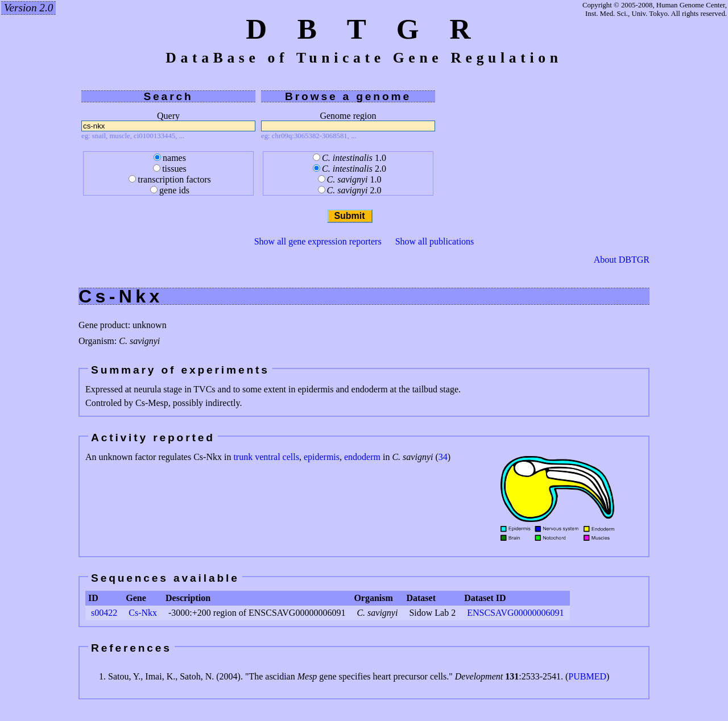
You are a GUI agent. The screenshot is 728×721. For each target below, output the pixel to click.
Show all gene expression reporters (318, 241)
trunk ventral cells (266, 457)
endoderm (362, 457)
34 (443, 457)
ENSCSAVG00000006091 (515, 613)
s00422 (104, 613)
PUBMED (587, 676)
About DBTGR (622, 260)
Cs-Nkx (143, 613)
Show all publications (435, 241)
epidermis (322, 457)
